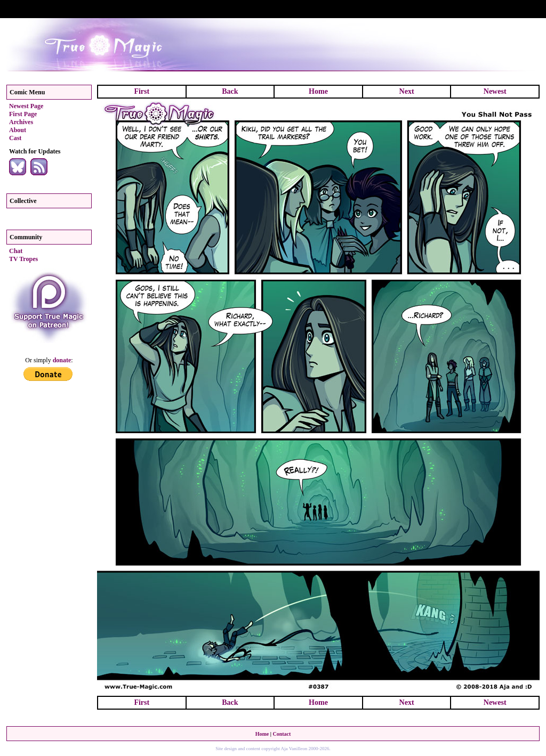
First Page (23, 114)
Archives (21, 122)
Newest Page (26, 106)
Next (407, 91)
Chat (16, 251)
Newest (495, 91)
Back (230, 91)
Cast (15, 138)
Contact (282, 734)
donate (62, 360)
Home (318, 91)
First (142, 91)
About (18, 130)
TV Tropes (23, 259)
